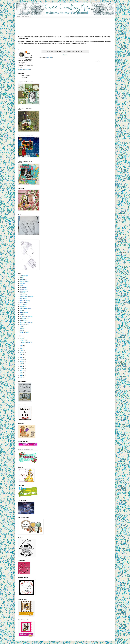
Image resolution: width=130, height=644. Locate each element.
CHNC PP (22, 284)
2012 (21, 375)
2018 (21, 362)
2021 (21, 355)
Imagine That (23, 306)
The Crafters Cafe (24, 324)
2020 (21, 357)
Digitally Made (23, 295)
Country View (23, 287)
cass (28, 52)
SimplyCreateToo (24, 318)
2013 (21, 373)
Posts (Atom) (49, 58)
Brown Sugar (23, 280)
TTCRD (22, 326)
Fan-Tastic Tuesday (25, 301)
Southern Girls (23, 320)
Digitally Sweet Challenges (27, 297)
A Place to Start (24, 276)
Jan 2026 (24, 340)
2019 (21, 359)
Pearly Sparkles (24, 312)
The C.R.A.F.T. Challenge (26, 322)
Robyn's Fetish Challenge (26, 316)
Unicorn (22, 330)
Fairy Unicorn (23, 299)
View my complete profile (25, 69)
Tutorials (22, 328)
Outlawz (22, 310)
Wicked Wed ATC (24, 332)
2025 (21, 346)
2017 (21, 364)
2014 (21, 371)
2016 (21, 366)
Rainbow (22, 314)
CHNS (21, 285)
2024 (21, 348)
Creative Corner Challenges (24, 292)
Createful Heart (24, 289)
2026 (21, 338)
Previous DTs (26, 17)
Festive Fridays (24, 303)
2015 (21, 368)
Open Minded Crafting (25, 308)
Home (18, 17)
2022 (21, 353)
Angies (21, 278)
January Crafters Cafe (27, 342)
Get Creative (23, 305)
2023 (21, 350)
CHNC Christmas (24, 282)
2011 (21, 377)
